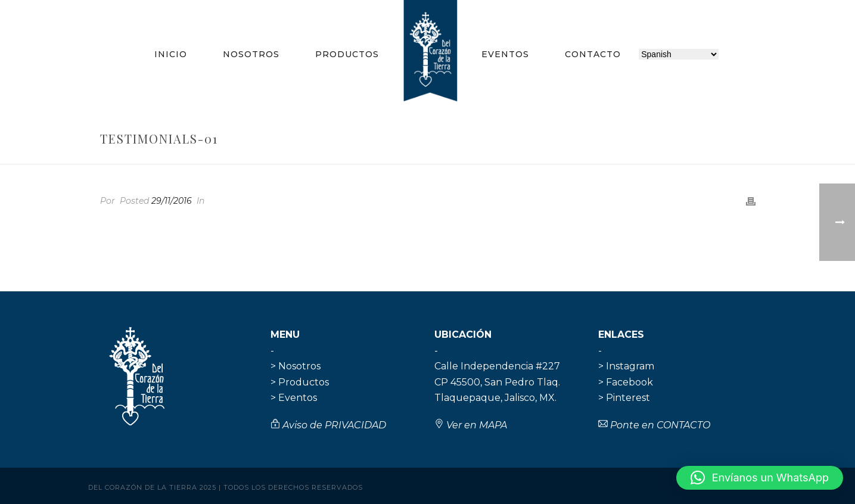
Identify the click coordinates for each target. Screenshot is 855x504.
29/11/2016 (172, 201)
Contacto (593, 54)
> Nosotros (296, 366)
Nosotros (251, 54)
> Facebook (626, 382)
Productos (347, 54)
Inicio (171, 54)
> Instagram (626, 366)
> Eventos (294, 398)
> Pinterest (624, 398)
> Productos (300, 382)
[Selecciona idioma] (679, 54)
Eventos (505, 54)
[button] (760, 478)
